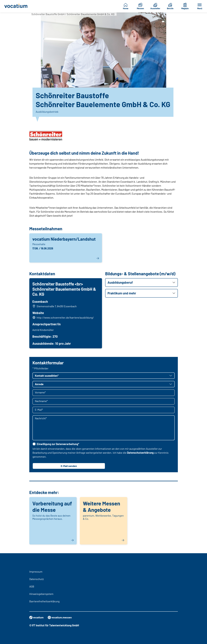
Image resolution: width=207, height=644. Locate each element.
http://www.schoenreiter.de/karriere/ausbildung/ (65, 318)
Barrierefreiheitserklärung (44, 601)
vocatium (37, 617)
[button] (141, 283)
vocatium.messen (61, 617)
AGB (32, 586)
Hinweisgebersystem (41, 594)
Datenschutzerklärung (140, 453)
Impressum (36, 572)
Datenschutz (37, 579)
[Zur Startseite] (17, 6)
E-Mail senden (69, 466)
